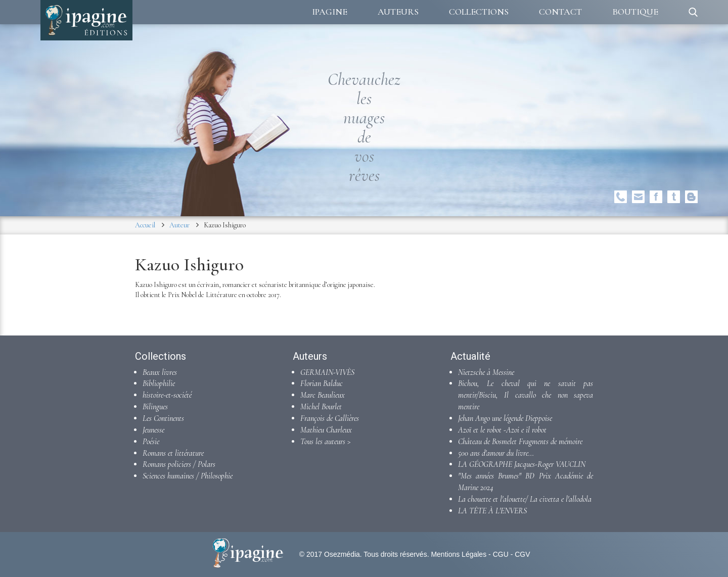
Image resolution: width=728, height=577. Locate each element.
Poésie (151, 442)
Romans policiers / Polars (179, 464)
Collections (479, 12)
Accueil (145, 225)
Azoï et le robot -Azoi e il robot (502, 430)
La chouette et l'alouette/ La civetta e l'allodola (525, 499)
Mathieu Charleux (326, 430)
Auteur (179, 225)
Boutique (635, 12)
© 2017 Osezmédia (330, 554)
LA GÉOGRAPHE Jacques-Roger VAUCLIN (522, 464)
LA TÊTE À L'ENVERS (492, 511)
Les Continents (163, 418)
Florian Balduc (322, 383)
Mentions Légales (459, 554)
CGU (501, 554)
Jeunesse (153, 430)
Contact (560, 12)
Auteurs (398, 12)
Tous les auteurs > (326, 442)
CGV (522, 554)
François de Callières (330, 418)
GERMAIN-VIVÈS (327, 372)
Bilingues (155, 407)
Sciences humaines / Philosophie (188, 476)
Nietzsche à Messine (486, 372)
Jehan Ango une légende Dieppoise (505, 418)
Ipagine (330, 12)
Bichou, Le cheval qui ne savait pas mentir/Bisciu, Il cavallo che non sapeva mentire (526, 395)
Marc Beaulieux (323, 395)
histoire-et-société (167, 395)
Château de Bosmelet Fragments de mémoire (520, 442)
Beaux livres (160, 372)
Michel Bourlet (321, 407)
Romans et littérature (173, 453)
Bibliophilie (159, 383)
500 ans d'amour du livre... (496, 453)
